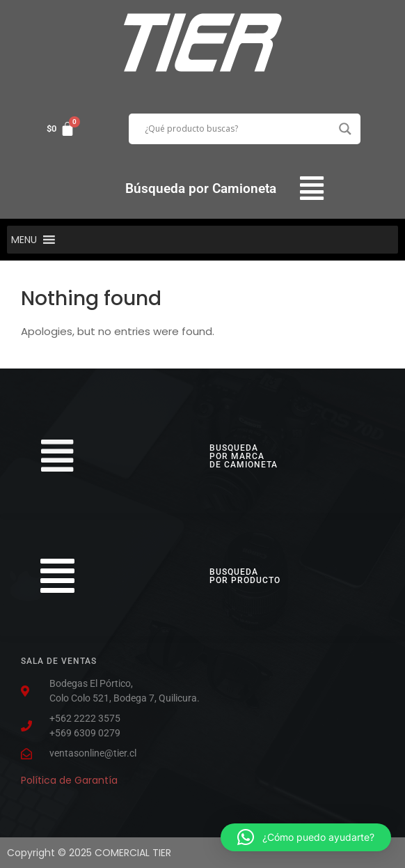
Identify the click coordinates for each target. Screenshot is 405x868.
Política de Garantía (69, 780)
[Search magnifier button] (345, 129)
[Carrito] (61, 129)
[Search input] (239, 129)
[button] (311, 188)
